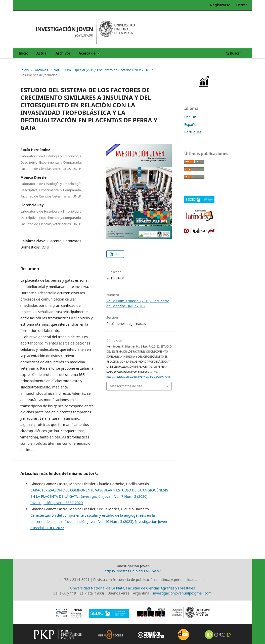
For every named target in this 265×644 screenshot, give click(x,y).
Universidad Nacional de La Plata (97, 588)
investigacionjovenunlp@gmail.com (182, 593)
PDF (117, 254)
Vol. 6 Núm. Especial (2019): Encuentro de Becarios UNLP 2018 (102, 70)
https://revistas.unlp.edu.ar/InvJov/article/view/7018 (138, 377)
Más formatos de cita (126, 386)
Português (193, 132)
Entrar (242, 5)
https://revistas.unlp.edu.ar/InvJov (133, 571)
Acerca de (87, 53)
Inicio (24, 53)
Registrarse (220, 5)
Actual (42, 53)
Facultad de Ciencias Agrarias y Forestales (161, 588)
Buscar (233, 53)
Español (191, 125)
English (190, 117)
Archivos (63, 53)
